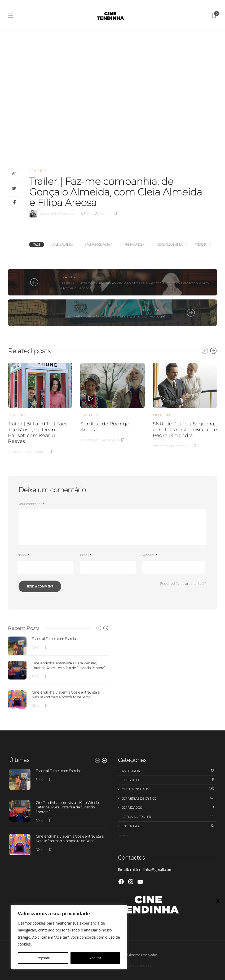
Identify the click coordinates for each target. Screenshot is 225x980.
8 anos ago (181, 446)
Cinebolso (169, 780)
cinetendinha (49, 214)
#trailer (201, 245)
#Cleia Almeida (63, 245)
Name (23, 555)
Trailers (38, 171)
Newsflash (153, 310)
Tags (37, 245)
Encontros (169, 826)
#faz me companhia (98, 245)
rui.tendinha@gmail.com (151, 870)
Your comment (31, 504)
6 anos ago (36, 452)
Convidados (169, 807)
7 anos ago (68, 214)
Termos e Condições (136, 966)
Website (150, 555)
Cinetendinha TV (169, 789)
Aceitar (95, 958)
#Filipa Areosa (134, 245)
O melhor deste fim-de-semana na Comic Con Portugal (117, 316)
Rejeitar (43, 958)
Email (86, 555)
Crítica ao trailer (169, 817)
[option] (40, 408)
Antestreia (169, 771)
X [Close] (218, 112)
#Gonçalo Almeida (170, 245)
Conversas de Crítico (169, 798)
